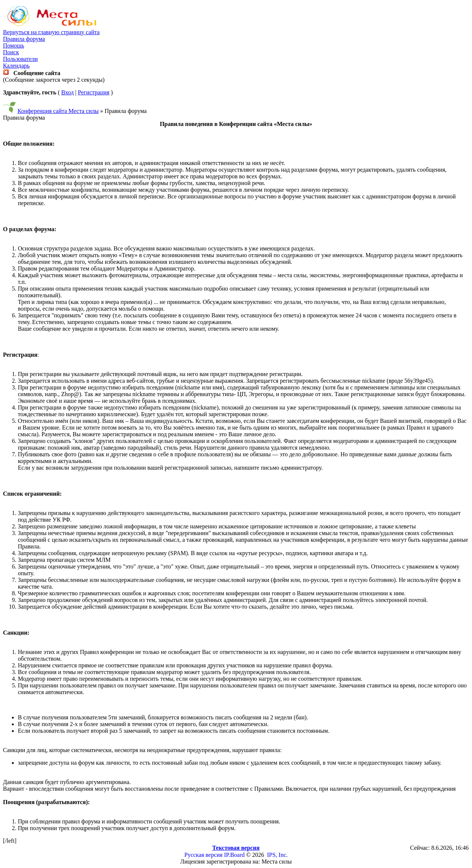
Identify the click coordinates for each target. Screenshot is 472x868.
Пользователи (20, 59)
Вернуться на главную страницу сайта (51, 32)
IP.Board (235, 855)
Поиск (11, 52)
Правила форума (24, 39)
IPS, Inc (277, 855)
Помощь (14, 46)
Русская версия (203, 855)
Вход (68, 92)
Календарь (16, 66)
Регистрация (93, 92)
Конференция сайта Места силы (58, 111)
